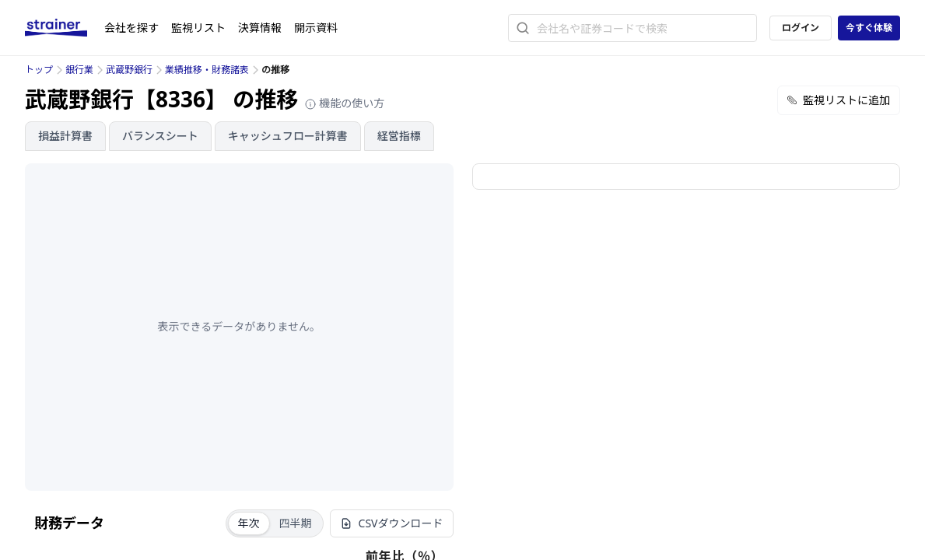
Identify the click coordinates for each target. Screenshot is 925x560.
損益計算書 (65, 136)
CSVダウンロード (392, 523)
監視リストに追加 (839, 100)
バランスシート (160, 136)
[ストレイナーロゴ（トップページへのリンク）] (65, 28)
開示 (316, 28)
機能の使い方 (345, 103)
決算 (260, 28)
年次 (249, 523)
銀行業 (79, 70)
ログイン (801, 28)
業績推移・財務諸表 (207, 70)
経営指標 (399, 136)
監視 (198, 28)
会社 (131, 28)
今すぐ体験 (869, 28)
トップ (39, 70)
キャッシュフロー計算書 (288, 136)
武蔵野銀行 (129, 70)
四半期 (296, 523)
